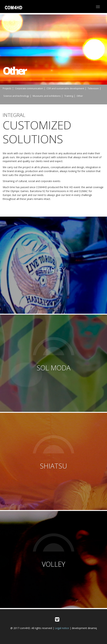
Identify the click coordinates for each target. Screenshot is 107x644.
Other (80, 96)
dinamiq (92, 628)
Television (93, 88)
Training (69, 96)
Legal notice (62, 628)
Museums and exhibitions (47, 96)
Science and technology (16, 96)
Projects (7, 88)
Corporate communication (29, 88)
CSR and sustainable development (65, 88)
